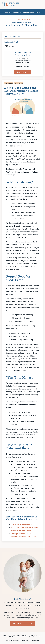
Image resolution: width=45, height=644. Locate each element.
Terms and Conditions (13, 640)
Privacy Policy (26, 640)
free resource (8, 83)
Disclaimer (36, 640)
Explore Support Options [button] (23, 623)
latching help (19, 83)
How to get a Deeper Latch (21, 524)
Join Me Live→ (22, 72)
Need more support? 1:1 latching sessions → (22, 12)
